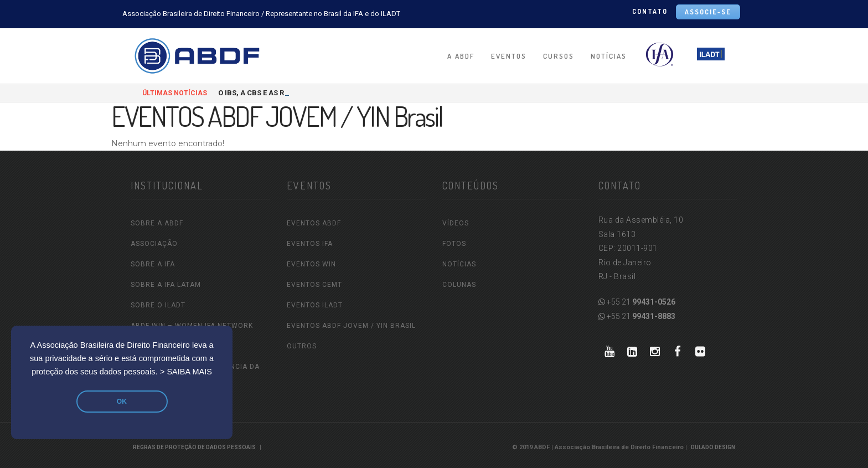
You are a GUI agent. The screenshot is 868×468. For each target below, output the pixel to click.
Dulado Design (713, 447)
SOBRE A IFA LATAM (166, 285)
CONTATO (650, 11)
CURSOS (559, 56)
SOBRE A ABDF (157, 223)
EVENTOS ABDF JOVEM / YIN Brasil (351, 326)
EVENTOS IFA (310, 244)
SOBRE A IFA (153, 264)
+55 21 (637, 302)
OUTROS (302, 346)
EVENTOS (509, 56)
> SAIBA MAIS (186, 372)
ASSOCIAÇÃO (154, 244)
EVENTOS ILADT (315, 305)
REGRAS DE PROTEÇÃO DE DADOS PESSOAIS (194, 447)
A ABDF (461, 56)
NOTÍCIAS (609, 56)
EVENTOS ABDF (314, 223)
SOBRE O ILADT (158, 305)
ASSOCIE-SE (708, 12)
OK (122, 402)
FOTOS (454, 244)
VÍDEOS (456, 223)
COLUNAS (459, 285)
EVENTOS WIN (311, 264)
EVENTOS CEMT (314, 285)
